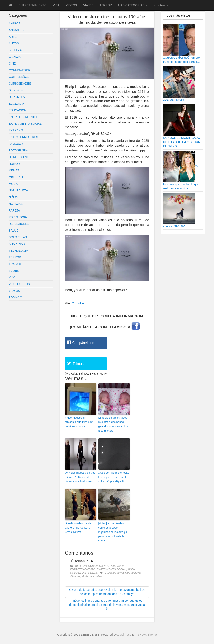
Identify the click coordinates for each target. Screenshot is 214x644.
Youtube (78, 303)
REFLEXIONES (19, 224)
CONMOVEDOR (20, 70)
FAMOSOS (16, 144)
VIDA (56, 5)
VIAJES (88, 5)
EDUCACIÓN (18, 110)
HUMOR (14, 164)
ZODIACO (15, 297)
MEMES (14, 170)
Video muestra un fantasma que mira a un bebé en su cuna (79, 422)
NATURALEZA (18, 190)
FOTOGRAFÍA (18, 150)
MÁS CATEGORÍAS (133, 5)
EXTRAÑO (16, 130)
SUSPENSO (17, 244)
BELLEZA (15, 50)
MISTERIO (16, 177)
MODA (13, 184)
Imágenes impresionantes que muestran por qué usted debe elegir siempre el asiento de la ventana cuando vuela (107, 605)
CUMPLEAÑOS (19, 77)
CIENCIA (15, 57)
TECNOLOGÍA (18, 251)
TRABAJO (16, 264)
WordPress (124, 635)
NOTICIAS (16, 204)
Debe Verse (16, 90)
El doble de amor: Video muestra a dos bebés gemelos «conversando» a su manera (113, 424)
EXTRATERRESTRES (23, 137)
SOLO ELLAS (18, 237)
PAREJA (14, 210)
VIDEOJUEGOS (19, 284)
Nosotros (161, 5)
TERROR (106, 5)
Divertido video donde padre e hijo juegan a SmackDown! (78, 528)
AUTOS (14, 43)
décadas (75, 576)
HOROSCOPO (18, 157)
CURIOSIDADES (20, 84)
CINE (12, 63)
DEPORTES (17, 97)
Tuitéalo (79, 364)
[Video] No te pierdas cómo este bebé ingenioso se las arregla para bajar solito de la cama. (113, 532)
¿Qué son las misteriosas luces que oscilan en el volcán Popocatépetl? (114, 477)
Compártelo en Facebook (83, 345)
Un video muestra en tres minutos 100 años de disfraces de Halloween (80, 477)
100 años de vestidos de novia (123, 573)
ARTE (13, 37)
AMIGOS (15, 23)
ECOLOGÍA (16, 104)
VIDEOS (71, 5)
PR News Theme (146, 635)
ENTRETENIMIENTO (33, 5)
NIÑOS (13, 197)
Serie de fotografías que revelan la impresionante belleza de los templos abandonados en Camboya (107, 592)
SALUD (14, 231)
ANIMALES (16, 30)
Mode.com (88, 576)
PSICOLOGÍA (18, 217)
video (98, 576)
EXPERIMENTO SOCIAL (25, 124)
